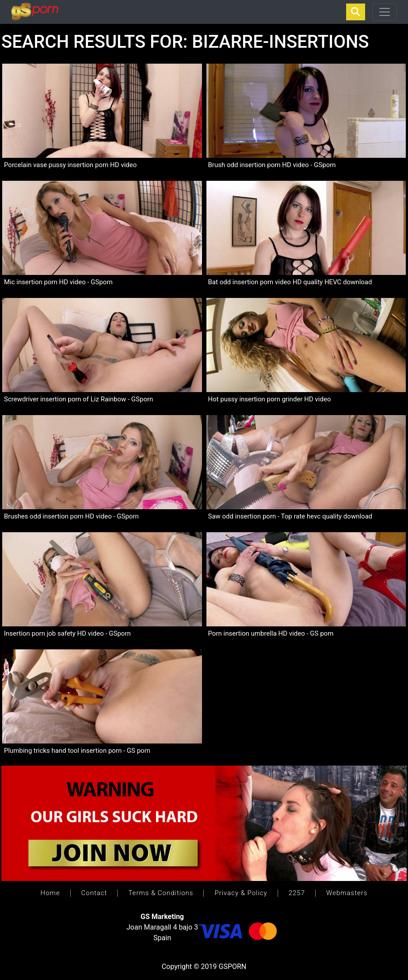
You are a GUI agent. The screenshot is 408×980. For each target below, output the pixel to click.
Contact (94, 893)
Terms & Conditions (161, 893)
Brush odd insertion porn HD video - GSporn (272, 165)
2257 (297, 893)
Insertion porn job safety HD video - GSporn (67, 633)
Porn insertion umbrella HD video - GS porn (271, 633)
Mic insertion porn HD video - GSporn (58, 282)
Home (50, 893)
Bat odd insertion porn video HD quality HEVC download (290, 282)
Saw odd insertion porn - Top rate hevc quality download (290, 516)
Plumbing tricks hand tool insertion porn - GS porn (77, 751)
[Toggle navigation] (385, 12)
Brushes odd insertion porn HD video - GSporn (71, 516)
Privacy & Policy (241, 893)
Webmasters (347, 893)
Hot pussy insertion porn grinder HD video (270, 399)
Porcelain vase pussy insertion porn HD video (70, 165)
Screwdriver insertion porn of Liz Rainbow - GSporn (78, 399)
